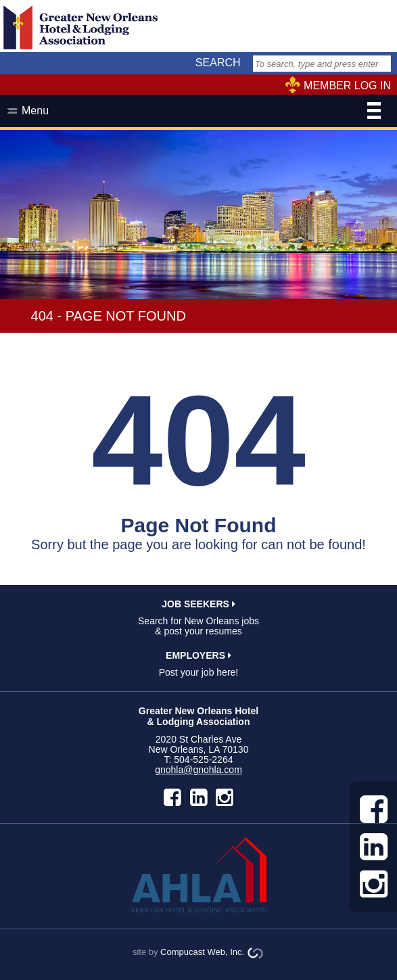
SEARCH (218, 63)
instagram (225, 797)
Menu (201, 112)
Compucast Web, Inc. (202, 952)
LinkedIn (199, 797)
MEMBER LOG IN (347, 86)
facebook (172, 797)
